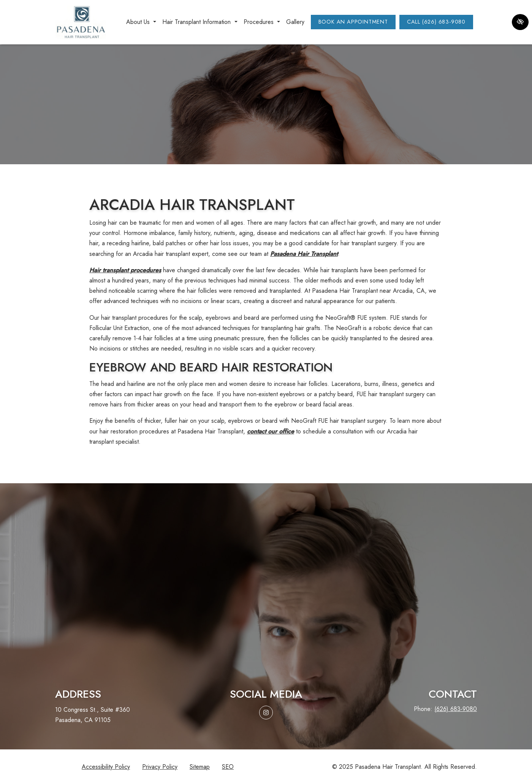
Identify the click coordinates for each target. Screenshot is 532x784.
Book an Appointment (353, 22)
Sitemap (200, 767)
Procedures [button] (262, 22)
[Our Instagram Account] (266, 713)
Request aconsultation (266, 635)
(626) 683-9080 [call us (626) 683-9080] (456, 709)
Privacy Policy (160, 767)
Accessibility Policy (106, 767)
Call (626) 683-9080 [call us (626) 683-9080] (436, 22)
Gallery (295, 22)
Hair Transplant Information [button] (200, 22)
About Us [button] (141, 22)
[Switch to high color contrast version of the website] (520, 22)
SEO (228, 767)
